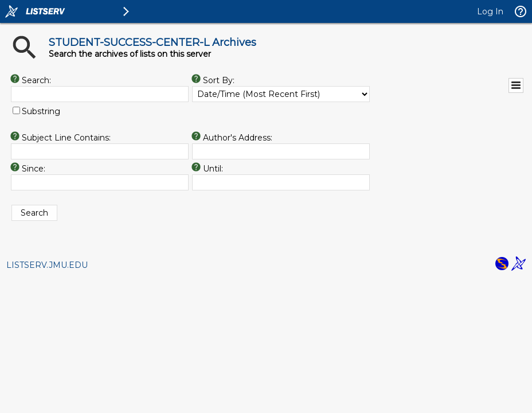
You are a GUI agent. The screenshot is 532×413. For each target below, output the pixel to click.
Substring (41, 111)
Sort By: (219, 80)
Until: (213, 169)
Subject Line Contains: (66, 138)
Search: (36, 80)
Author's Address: (238, 138)
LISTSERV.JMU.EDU (47, 265)
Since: (34, 169)
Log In (490, 11)
